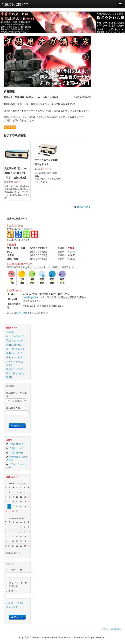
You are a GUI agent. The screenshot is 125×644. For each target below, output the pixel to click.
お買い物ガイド (24, 313)
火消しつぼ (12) (14, 345)
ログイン (17, 617)
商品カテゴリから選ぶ (16, 394)
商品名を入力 (13, 408)
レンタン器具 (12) (15, 336)
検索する (17, 426)
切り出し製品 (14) (15, 349)
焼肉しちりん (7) (15, 353)
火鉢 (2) (10, 332)
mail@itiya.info (30, 297)
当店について (15, 448)
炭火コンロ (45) (14, 357)
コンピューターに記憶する (17, 585)
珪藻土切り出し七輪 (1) (15, 375)
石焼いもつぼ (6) (15, 340)
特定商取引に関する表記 (17, 458)
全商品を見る (82, 207)
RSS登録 (8, 127)
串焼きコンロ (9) (15, 369)
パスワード (12, 591)
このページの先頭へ (111, 629)
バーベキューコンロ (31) (15, 363)
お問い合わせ (15, 453)
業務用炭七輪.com (15, 4)
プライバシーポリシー (17, 466)
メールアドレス (14, 570)
